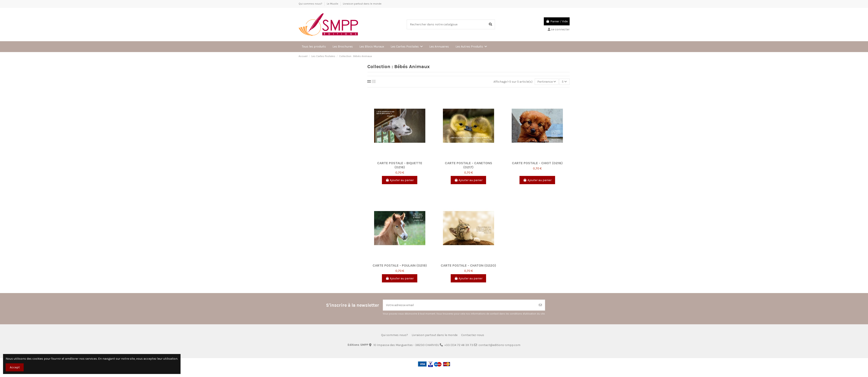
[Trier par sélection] (547, 82)
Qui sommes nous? (311, 4)
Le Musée (333, 4)
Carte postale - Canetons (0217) (469, 165)
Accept (15, 367)
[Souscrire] (540, 305)
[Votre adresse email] (459, 305)
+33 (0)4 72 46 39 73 (459, 345)
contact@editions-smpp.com (499, 345)
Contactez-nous (473, 335)
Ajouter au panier (400, 180)
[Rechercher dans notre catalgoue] (490, 24)
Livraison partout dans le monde (362, 4)
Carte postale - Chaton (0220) (468, 265)
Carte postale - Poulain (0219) (400, 265)
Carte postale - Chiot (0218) (537, 163)
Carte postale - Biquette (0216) (400, 165)
